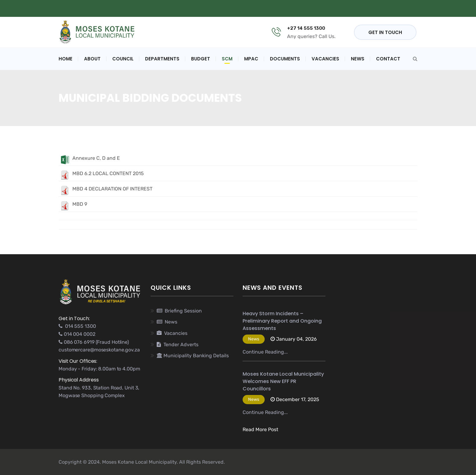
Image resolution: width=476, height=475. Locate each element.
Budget (201, 59)
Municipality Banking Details (193, 356)
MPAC (251, 59)
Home (65, 59)
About (92, 59)
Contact (388, 59)
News (358, 59)
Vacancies (325, 59)
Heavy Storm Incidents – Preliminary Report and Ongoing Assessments (282, 321)
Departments (162, 59)
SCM (227, 59)
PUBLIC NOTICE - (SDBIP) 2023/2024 (252, 8)
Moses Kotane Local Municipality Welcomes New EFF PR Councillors (283, 381)
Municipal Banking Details (154, 8)
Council (123, 59)
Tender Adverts (178, 345)
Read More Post (260, 429)
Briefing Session (179, 311)
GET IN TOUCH (385, 32)
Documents (285, 59)
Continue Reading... (265, 352)
